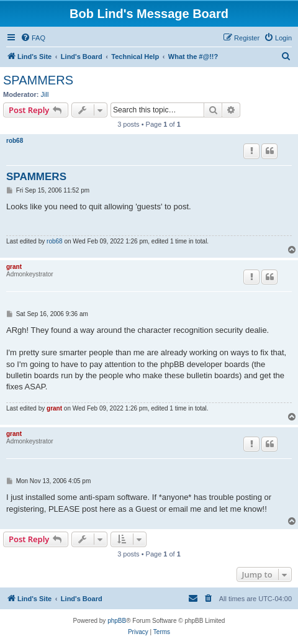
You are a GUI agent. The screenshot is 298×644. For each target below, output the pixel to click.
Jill (45, 94)
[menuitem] (33, 38)
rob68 (15, 141)
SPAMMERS (38, 80)
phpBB (117, 621)
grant (14, 267)
